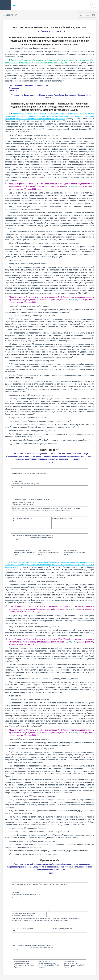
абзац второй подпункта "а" (81, 60)
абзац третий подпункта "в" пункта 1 (52, 60)
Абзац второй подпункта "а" (23, 60)
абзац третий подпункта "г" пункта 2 (52, 63)
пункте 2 (74, 186)
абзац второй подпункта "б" (18, 63)
